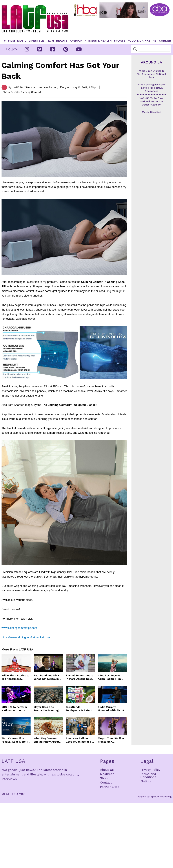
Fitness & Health (98, 41)
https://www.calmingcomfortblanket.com (26, 637)
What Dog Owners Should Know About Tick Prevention (46, 740)
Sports (120, 41)
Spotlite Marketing (161, 797)
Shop (104, 778)
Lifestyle (36, 41)
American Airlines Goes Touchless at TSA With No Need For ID (80, 740)
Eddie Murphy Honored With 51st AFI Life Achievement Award (112, 709)
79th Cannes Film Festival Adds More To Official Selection (15, 740)
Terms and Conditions (148, 775)
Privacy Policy (150, 770)
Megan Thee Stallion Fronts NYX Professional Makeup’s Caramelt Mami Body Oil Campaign (112, 740)
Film (11, 41)
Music (22, 41)
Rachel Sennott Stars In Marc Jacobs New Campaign (79, 677)
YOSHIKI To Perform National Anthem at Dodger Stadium (14, 709)
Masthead (107, 774)
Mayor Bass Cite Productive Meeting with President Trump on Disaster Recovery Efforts (48, 709)
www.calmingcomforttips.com (20, 628)
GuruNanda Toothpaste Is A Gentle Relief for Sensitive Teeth (80, 709)
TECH (50, 41)
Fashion (76, 41)
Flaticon (146, 781)
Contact (106, 782)
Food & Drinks (139, 41)
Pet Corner (162, 41)
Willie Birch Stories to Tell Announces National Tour (15, 677)
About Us (107, 770)
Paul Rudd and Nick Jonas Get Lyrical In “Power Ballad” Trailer (48, 677)
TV (4, 41)
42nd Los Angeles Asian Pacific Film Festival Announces (110, 677)
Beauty (62, 41)
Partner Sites (110, 787)
